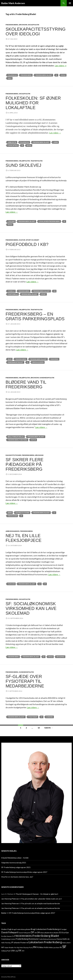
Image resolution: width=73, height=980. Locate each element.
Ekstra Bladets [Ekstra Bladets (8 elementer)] (54, 933)
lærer (56, 142)
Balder (4, 913)
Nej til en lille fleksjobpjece (24, 538)
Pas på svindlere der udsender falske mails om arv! (42, 899)
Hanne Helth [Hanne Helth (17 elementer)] (62, 939)
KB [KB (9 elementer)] (27, 943)
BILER (10, 359)
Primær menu (70, 3)
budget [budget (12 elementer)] (64, 929)
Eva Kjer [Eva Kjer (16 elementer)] (66, 932)
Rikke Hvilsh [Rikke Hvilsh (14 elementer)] (44, 947)
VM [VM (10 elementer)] (23, 951)
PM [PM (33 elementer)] (35, 947)
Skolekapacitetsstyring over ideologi (36, 31)
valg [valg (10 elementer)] (16, 951)
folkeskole (12, 75)
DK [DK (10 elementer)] (36, 933)
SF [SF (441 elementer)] (64, 947)
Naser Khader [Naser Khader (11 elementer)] (9, 947)
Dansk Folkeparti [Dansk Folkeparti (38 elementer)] (10, 932)
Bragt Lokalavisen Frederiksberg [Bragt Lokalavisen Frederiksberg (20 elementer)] (45, 929)
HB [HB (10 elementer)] (68, 939)
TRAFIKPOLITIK (37, 161)
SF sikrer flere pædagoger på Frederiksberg (25, 464)
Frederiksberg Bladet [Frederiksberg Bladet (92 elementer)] (46, 936)
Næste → (49, 728)
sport (44, 294)
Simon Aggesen (38, 362)
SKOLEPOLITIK (34, 25)
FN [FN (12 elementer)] (13, 936)
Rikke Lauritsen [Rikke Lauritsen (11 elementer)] (54, 947)
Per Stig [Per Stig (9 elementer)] (17, 947)
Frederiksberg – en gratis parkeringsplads (35, 316)
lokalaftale (13, 145)
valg (10, 78)
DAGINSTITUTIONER (13, 455)
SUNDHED (50, 717)
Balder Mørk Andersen (13, 3)
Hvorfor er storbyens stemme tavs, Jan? (17, 877)
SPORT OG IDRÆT (32, 240)
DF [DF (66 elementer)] (32, 932)
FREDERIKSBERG (12, 25)
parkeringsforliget (16, 362)
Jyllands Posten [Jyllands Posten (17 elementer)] (20, 942)
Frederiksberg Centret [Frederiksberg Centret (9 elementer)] (8, 939)
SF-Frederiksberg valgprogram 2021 (16, 867)
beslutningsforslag (16, 437)
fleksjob (11, 584)
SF (57, 75)
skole (63, 75)
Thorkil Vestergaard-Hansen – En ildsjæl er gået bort (37, 894)
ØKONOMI (23, 25)
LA (54, 513)
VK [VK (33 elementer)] (20, 950)
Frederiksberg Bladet (44, 75)
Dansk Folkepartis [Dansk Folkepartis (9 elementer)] (25, 933)
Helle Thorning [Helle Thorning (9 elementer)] (6, 943)
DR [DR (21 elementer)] (39, 932)
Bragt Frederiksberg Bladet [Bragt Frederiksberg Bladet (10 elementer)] (21, 929)
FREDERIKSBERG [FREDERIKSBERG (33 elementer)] (23, 936)
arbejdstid (12, 142)
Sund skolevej (23, 165)
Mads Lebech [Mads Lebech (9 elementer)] (66, 943)
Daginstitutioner (22, 513)
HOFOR (33, 440)
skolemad (60, 657)
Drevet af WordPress (8, 977)
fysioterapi (33, 717)
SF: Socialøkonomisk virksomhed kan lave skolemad (31, 608)
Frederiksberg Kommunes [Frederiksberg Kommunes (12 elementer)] (47, 939)
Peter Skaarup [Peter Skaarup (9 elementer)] (24, 947)
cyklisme (11, 221)
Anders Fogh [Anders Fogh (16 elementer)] (6, 929)
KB (55, 291)
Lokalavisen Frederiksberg (49, 221)
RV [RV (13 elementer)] (61, 947)
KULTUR (22, 240)
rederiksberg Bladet (30, 294)
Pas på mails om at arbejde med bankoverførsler (41, 903)
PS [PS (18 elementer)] (38, 947)
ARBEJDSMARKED (13, 531)
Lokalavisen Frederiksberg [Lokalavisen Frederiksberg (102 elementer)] (45, 942)
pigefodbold (13, 294)
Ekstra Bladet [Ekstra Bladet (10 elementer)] (45, 933)
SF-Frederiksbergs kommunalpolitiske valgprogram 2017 (24, 872)
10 (39, 728)
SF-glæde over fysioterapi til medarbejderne (25, 681)
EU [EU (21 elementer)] (60, 932)
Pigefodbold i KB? (27, 244)
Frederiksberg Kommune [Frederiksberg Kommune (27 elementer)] (27, 939)
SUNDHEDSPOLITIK (47, 378)
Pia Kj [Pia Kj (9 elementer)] (31, 947)
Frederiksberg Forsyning (18, 440)
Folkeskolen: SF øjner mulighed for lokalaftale (33, 103)
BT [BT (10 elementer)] (60, 929)
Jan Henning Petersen (10, 899)
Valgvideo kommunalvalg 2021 (14, 863)
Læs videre (61, 66)
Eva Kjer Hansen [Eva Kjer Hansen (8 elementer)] (6, 936)
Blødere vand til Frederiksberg (26, 384)
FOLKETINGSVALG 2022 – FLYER (15, 858)
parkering (54, 359)
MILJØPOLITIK (25, 161)
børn (10, 513)
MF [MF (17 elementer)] (3, 947)
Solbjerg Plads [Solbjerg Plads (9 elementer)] (6, 951)
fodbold (11, 291)
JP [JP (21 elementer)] (12, 942)
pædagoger (12, 516)
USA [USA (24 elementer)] (13, 951)
